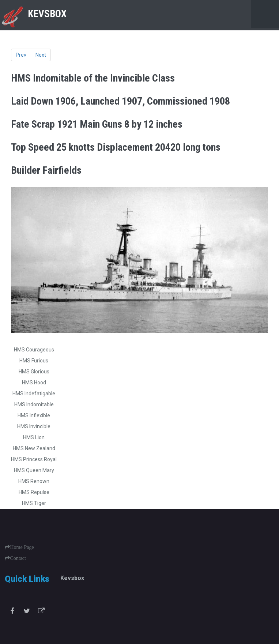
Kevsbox (72, 578)
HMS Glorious (34, 372)
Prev (21, 55)
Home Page (22, 547)
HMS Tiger (34, 503)
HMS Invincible (34, 426)
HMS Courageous (34, 350)
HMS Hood (34, 383)
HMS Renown (34, 481)
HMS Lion (34, 437)
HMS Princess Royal (34, 459)
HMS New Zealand (34, 448)
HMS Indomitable (34, 404)
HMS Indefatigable (34, 393)
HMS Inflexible (34, 415)
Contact (18, 558)
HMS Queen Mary (34, 470)
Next (41, 55)
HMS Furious (34, 361)
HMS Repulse (34, 492)
